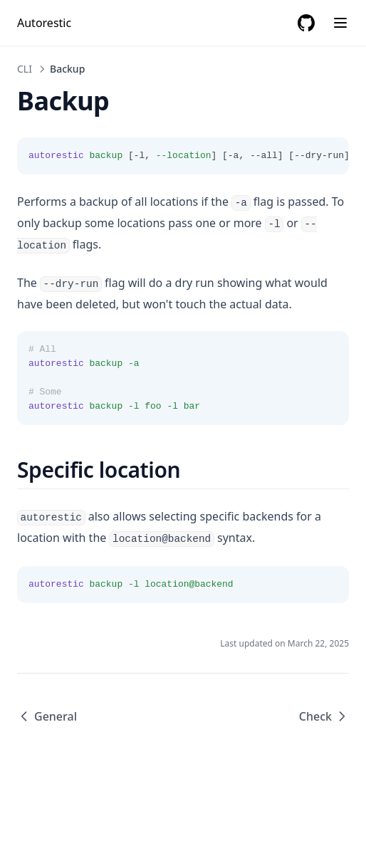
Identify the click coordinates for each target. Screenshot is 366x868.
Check (324, 716)
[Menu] (340, 23)
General (47, 716)
